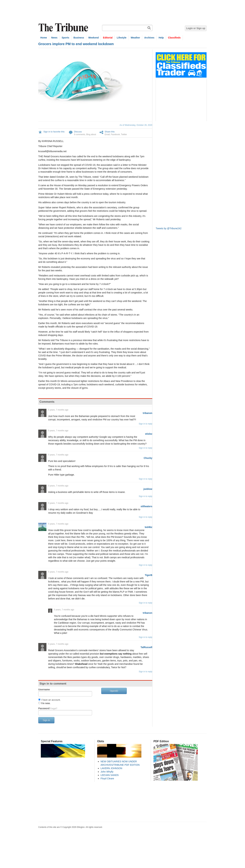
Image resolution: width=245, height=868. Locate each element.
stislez (149, 434)
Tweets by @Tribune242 (169, 228)
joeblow (148, 489)
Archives (149, 38)
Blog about (91, 134)
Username (44, 689)
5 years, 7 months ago (58, 410)
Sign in (46, 720)
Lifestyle (122, 38)
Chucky (148, 458)
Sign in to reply (146, 424)
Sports (65, 38)
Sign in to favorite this (54, 132)
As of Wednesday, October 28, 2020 (136, 125)
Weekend (93, 38)
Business (79, 38)
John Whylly (107, 772)
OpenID (114, 691)
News (54, 38)
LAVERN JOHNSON (111, 768)
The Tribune (64, 27)
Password (48, 708)
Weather (135, 38)
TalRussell (146, 647)
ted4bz (149, 527)
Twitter (124, 134)
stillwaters (146, 506)
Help (161, 38)
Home (44, 38)
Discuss (78, 132)
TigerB (149, 575)
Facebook (115, 134)
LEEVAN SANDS (110, 775)
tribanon (148, 413)
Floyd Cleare (107, 778)
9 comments (80, 134)
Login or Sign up (196, 28)
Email (107, 134)
